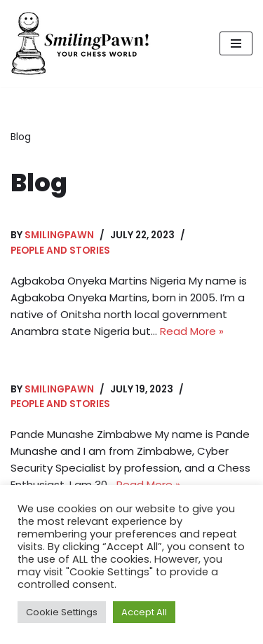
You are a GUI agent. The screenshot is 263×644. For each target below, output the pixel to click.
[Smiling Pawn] (81, 43)
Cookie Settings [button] (62, 612)
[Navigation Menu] (236, 43)
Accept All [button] (144, 612)
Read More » (192, 331)
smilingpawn (59, 235)
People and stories (60, 251)
